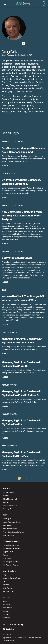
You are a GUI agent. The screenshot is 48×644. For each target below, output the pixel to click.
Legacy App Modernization (12, 522)
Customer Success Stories (12, 578)
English (9, 629)
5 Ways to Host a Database (17, 258)
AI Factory (6, 502)
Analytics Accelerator (10, 506)
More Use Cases (8, 535)
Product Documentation (11, 545)
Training (5, 555)
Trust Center (7, 558)
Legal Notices (7, 638)
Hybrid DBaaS (7, 525)
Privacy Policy (22, 638)
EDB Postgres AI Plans (10, 562)
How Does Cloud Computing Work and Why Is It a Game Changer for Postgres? (22, 215)
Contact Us (6, 618)
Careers (5, 611)
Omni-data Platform (10, 529)
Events (5, 581)
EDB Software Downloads (11, 548)
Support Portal (8, 552)
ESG (14, 638)
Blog (4, 575)
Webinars (6, 585)
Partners (6, 614)
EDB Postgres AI (8, 492)
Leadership (6, 605)
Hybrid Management (10, 499)
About (5, 601)
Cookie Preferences (9, 640)
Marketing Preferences (35, 638)
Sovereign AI (7, 519)
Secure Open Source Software (13, 532)
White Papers (7, 588)
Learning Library (8, 591)
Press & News (7, 608)
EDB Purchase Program (11, 565)
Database (6, 496)
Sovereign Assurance (10, 509)
